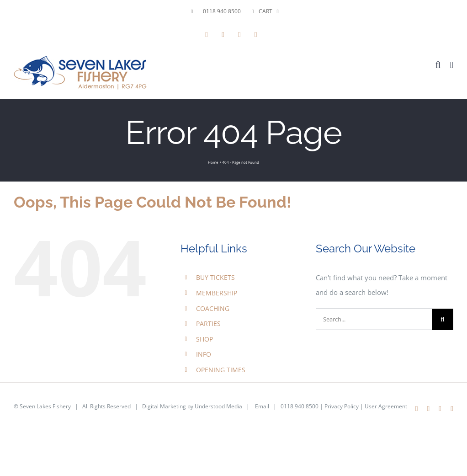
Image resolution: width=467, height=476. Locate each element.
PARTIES (208, 324)
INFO (204, 354)
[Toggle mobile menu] (451, 65)
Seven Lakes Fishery (45, 406)
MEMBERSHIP (217, 293)
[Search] (443, 319)
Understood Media (218, 406)
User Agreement (386, 406)
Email (262, 406)
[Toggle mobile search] (438, 65)
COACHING (213, 308)
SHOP (204, 339)
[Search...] (374, 319)
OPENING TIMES (221, 370)
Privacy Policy (342, 406)
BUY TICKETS (215, 277)
